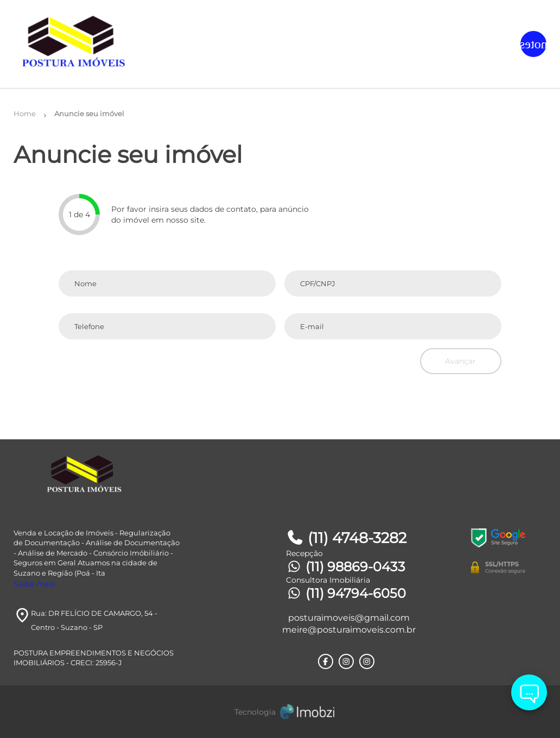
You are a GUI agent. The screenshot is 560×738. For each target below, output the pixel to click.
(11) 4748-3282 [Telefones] (346, 538)
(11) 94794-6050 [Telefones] (346, 593)
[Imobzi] (280, 712)
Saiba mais (34, 584)
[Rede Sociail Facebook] (326, 661)
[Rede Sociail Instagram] (346, 661)
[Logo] (102, 44)
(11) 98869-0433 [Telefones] (346, 567)
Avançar (460, 361)
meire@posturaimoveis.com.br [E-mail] (349, 630)
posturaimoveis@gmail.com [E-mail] (349, 618)
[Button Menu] (533, 44)
